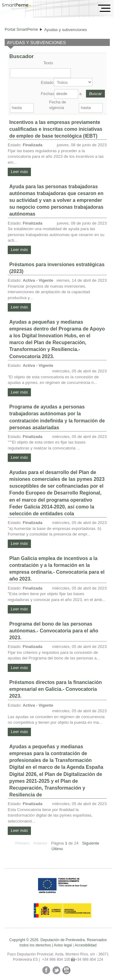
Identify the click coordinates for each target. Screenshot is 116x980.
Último (57, 849)
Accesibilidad (86, 945)
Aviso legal (63, 945)
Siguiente (91, 843)
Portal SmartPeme (21, 29)
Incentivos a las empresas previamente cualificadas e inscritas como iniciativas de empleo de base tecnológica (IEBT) (56, 129)
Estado (47, 82)
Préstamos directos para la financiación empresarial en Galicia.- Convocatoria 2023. (56, 689)
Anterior (40, 843)
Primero (22, 843)
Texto (48, 63)
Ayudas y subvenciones (66, 30)
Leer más (19, 172)
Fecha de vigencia (58, 105)
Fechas (47, 94)
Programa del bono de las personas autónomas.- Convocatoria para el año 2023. (54, 631)
